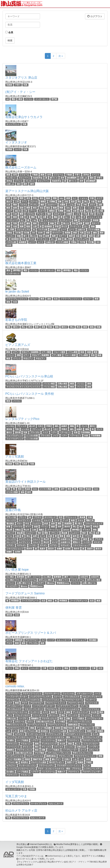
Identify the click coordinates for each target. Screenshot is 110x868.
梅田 (42, 205)
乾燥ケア (61, 740)
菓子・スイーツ (34, 577)
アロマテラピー (32, 640)
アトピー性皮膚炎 (44, 728)
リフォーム (24, 175)
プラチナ (38, 517)
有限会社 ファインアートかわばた (29, 661)
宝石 (61, 517)
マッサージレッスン (36, 734)
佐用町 (68, 549)
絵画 (8, 198)
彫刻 (28, 226)
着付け (16, 327)
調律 (8, 352)
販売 (75, 536)
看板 (17, 668)
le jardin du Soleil (17, 292)
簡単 (15, 205)
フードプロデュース (30, 601)
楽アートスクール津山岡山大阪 (27, 191)
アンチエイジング (80, 712)
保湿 (22, 731)
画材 (35, 223)
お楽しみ (83, 178)
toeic (35, 489)
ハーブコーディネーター (17, 697)
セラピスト (20, 734)
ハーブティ (24, 718)
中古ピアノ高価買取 (30, 352)
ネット (24, 668)
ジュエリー (37, 523)
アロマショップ (79, 640)
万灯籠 (26, 233)
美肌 (101, 712)
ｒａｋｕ (83, 198)
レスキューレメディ (93, 737)
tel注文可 (84, 577)
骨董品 (18, 530)
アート (24, 202)
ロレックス (11, 520)
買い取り (78, 523)
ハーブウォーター (95, 718)
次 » (61, 56)
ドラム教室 (73, 352)
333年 (40, 233)
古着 (90, 517)
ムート (72, 230)
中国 (92, 198)
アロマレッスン (87, 725)
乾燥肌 (100, 731)
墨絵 (33, 217)
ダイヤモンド (50, 517)
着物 (8, 327)
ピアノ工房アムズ (18, 345)
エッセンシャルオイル (30, 700)
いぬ (78, 217)
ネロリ (30, 722)
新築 (8, 175)
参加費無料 (72, 178)
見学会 (86, 175)
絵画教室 (54, 230)
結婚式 (64, 426)
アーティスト (76, 226)
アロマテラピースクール (73, 700)
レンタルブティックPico (22, 419)
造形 (73, 202)
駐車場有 (21, 577)
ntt (8, 99)
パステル (23, 205)
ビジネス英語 (46, 489)
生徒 (15, 226)
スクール (34, 202)
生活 (22, 223)
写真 (25, 85)
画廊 (22, 226)
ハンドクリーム (48, 740)
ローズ (9, 722)
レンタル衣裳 (32, 436)
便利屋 (9, 615)
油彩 (100, 205)
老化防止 (44, 731)
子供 (78, 205)
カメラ (18, 150)
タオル (80, 520)
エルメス (47, 520)
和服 (50, 327)
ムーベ (63, 230)
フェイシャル (68, 694)
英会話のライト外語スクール (26, 482)
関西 (22, 198)
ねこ (67, 217)
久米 (8, 205)
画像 (52, 223)
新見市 (51, 549)
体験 (76, 220)
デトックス (73, 715)
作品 (35, 198)
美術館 (96, 220)
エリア (99, 198)
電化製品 (10, 523)
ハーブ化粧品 (23, 740)
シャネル (37, 520)
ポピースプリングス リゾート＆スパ (31, 633)
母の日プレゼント (77, 731)
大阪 (93, 202)
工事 (44, 668)
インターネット (42, 99)
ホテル (9, 640)
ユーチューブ (12, 220)
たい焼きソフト (13, 580)
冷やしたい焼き (45, 580)
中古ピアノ (28, 358)
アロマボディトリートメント (77, 734)
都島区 (43, 202)
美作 (99, 202)
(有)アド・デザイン (78, 862)
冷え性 (94, 712)
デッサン (34, 205)
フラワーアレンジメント (17, 299)
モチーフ (96, 223)
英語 (20, 489)
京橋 (59, 202)
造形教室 (48, 226)
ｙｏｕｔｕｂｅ (95, 217)
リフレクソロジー (23, 715)
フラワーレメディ (55, 734)
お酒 (34, 530)
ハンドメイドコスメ (51, 700)
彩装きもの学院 (16, 320)
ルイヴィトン (24, 520)
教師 (8, 226)
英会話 (27, 489)
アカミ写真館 (15, 457)
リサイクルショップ (94, 523)
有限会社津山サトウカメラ (24, 117)
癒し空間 (10, 230)
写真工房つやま (16, 796)
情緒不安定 (68, 728)
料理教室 (15, 601)
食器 (73, 520)
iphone (66, 530)
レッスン (43, 223)
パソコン (29, 99)
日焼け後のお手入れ (44, 722)
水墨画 (62, 205)
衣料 (59, 527)
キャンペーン (24, 178)
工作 (17, 202)
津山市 (26, 530)
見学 (62, 178)
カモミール (20, 722)
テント (9, 668)
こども (71, 205)
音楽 (82, 352)
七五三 (41, 426)
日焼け (97, 728)
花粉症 (58, 728)
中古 (27, 523)
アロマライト (74, 740)
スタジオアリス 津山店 (21, 78)
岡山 (79, 202)
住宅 (15, 175)
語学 (63, 489)
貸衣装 (9, 429)
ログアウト (95, 16)
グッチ (65, 520)
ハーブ (51, 640)
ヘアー (54, 432)
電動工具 (90, 520)
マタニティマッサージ (92, 697)
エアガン (10, 546)
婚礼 (57, 426)
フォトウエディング (15, 436)
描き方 (9, 202)
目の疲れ (10, 740)
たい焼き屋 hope (17, 570)
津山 (86, 202)
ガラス (93, 205)
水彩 (66, 202)
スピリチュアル (24, 230)
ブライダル (35, 432)
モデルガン (22, 546)
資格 (49, 299)
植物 (93, 226)
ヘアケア (35, 740)
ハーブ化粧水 (78, 718)
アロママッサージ (52, 694)
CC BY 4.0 (24, 859)
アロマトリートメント (32, 694)
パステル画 (42, 230)
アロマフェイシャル (57, 725)
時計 (81, 527)
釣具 (46, 523)
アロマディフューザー (92, 740)
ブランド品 (11, 517)
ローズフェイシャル (37, 725)
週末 (92, 178)
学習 (57, 226)
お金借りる (65, 539)
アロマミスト (12, 744)
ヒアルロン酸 (32, 731)
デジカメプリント (21, 803)
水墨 (22, 217)
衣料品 (96, 527)
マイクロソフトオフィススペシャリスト (23, 384)
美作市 (67, 527)
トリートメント (40, 715)
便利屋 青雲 (14, 608)
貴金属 (82, 517)
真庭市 (42, 549)
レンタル (10, 426)
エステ (9, 703)
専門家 (54, 99)
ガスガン (97, 542)
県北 (30, 327)
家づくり (54, 178)
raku (61, 198)
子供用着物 (85, 432)
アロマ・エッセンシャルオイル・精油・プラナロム (60, 737)
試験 (68, 718)
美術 (8, 223)
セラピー (34, 299)
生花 (56, 299)
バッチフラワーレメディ (41, 697)
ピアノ (16, 352)
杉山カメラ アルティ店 (21, 811)
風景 (87, 223)
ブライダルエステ (72, 697)
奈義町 (60, 549)
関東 (55, 198)
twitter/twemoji (54, 856)
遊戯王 (41, 530)
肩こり (9, 715)
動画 (48, 198)
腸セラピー (87, 728)
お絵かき (81, 230)
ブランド (23, 517)
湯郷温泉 (19, 640)
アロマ (9, 643)
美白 (63, 715)
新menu (51, 583)
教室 (8, 208)
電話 (13, 99)
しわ (15, 731)
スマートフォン (54, 530)
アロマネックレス (49, 718)
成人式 (32, 426)
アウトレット (71, 517)
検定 (61, 718)
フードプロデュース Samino (25, 593)
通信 (20, 99)
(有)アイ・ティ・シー (20, 92)
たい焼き (10, 577)
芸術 (15, 198)
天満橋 (52, 202)
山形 (35, 226)
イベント (96, 175)
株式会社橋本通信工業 (21, 263)
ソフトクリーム (29, 580)
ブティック (22, 426)
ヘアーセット (65, 432)
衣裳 (76, 432)
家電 (8, 527)
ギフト (28, 527)
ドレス (84, 426)
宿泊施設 (93, 640)
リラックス (85, 715)
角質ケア (91, 731)
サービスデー (39, 583)
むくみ (96, 734)
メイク (45, 432)
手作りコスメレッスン (16, 725)
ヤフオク (86, 530)
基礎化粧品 (73, 725)
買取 (59, 523)
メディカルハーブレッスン (79, 722)
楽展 (68, 198)
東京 (28, 198)
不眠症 (9, 734)
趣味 (28, 223)
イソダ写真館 (15, 782)
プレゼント (11, 178)
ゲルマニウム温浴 (59, 731)
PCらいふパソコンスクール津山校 (29, 376)
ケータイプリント (39, 803)
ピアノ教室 (46, 352)
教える (66, 223)
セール (9, 536)
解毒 (78, 728)
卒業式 (49, 426)
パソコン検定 (49, 384)
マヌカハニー (26, 744)
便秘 (32, 728)
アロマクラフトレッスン (17, 728)
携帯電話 (17, 270)
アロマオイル (12, 700)
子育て (18, 85)
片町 (85, 205)
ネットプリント (13, 124)
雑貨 (53, 527)
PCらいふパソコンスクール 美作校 (30, 394)
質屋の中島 (13, 510)
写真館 (9, 85)
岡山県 (9, 530)
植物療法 (35, 718)
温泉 (42, 643)
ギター (20, 523)
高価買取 (68, 523)
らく (75, 198)
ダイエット (54, 715)
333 (34, 233)
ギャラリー (85, 220)
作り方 (64, 226)
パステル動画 (94, 230)
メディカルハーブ (84, 694)
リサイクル (18, 527)
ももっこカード (63, 640)
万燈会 (9, 233)
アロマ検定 (60, 722)
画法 (42, 198)
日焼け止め (11, 718)
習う (59, 223)
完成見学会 (38, 178)
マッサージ (91, 700)
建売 (25, 184)
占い (86, 226)
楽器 (89, 352)
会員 (9, 32)
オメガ (55, 539)
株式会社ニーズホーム (21, 167)
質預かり (77, 539)
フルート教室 (59, 352)
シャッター (35, 668)
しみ (8, 731)
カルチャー (52, 205)
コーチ (57, 520)
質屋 (61, 536)
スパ (43, 640)
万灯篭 (18, 233)
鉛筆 (80, 223)
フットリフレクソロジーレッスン (21, 737)
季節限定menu (63, 583)
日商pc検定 (62, 384)
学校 (74, 223)
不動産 (35, 175)
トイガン (87, 542)
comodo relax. (15, 686)
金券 (53, 523)
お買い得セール (24, 583)
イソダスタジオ (16, 142)
